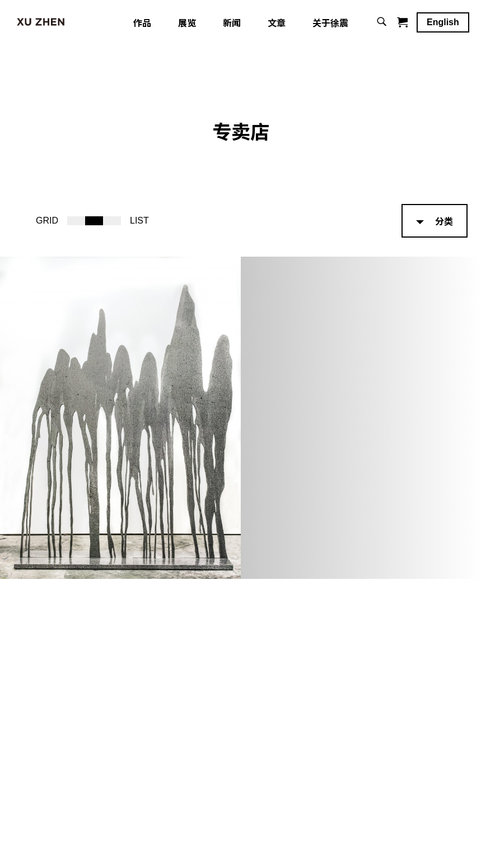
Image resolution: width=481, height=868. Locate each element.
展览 (187, 25)
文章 (277, 25)
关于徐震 (330, 25)
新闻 (232, 25)
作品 (142, 25)
